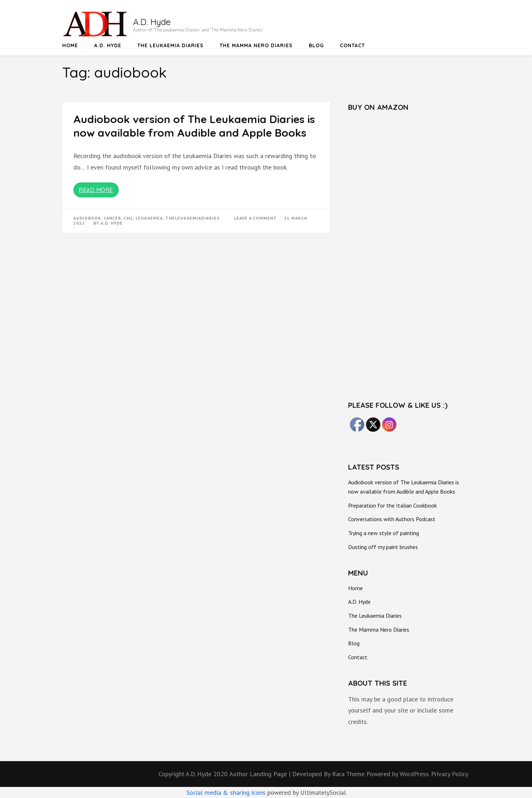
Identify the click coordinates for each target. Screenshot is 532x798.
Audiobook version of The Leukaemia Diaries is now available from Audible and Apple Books (194, 126)
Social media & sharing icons (227, 792)
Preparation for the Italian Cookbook (392, 505)
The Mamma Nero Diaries (256, 45)
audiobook (87, 218)
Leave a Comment (255, 218)
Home (70, 45)
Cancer (113, 218)
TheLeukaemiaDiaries (192, 218)
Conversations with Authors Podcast (392, 519)
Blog (316, 45)
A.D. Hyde (152, 22)
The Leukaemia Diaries (170, 45)
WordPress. (414, 774)
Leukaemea (149, 218)
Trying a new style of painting (384, 533)
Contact (352, 45)
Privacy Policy (450, 774)
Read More (96, 190)
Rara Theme (349, 774)
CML (128, 218)
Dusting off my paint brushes (383, 547)
